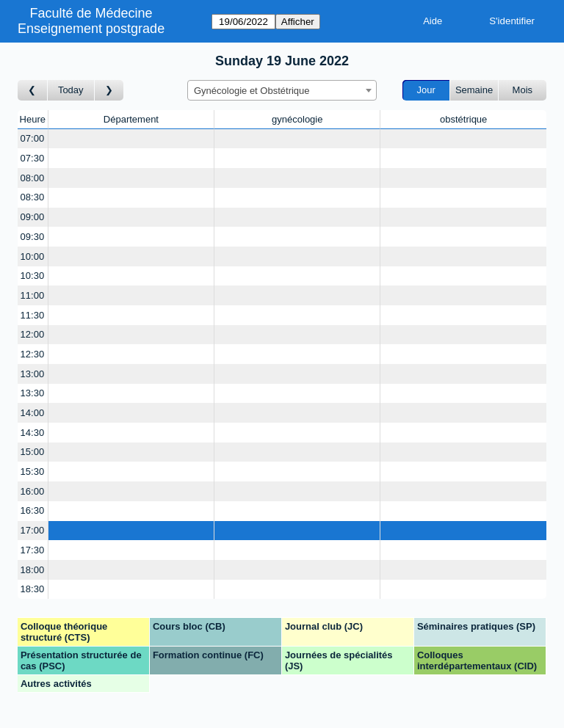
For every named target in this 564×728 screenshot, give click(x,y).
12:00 (33, 334)
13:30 (33, 393)
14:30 (33, 433)
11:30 (33, 315)
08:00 (33, 178)
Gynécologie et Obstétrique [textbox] (252, 91)
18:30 (33, 589)
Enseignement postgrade (91, 29)
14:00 (33, 413)
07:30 (33, 158)
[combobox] (282, 90)
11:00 (33, 295)
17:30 (33, 550)
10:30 (33, 276)
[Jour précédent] (33, 91)
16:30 (33, 510)
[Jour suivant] (109, 91)
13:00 (33, 374)
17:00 (33, 530)
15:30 (33, 472)
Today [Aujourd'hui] (71, 90)
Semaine (474, 90)
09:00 (33, 217)
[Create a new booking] (131, 139)
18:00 (33, 570)
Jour (426, 90)
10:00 (33, 256)
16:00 (33, 491)
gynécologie (297, 119)
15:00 (33, 452)
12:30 (33, 354)
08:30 (33, 197)
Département (131, 119)
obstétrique (463, 119)
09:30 (33, 237)
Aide (433, 21)
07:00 (33, 138)
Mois (523, 90)
